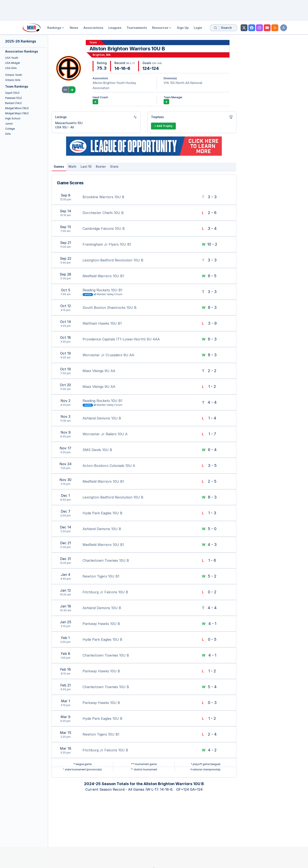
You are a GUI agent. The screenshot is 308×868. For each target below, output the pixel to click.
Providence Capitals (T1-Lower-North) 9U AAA (121, 339)
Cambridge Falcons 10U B (104, 229)
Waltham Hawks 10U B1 (102, 323)
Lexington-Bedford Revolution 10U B (113, 260)
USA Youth (12, 58)
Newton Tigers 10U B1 (101, 576)
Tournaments (137, 28)
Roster (101, 166)
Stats (114, 166)
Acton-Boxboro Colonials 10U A (109, 466)
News (74, 28)
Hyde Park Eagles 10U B (102, 513)
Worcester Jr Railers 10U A (105, 434)
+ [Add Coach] (95, 102)
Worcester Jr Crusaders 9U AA (108, 355)
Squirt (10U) (12, 93)
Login (198, 28)
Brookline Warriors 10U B (103, 197)
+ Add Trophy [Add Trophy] (163, 126)
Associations (93, 28)
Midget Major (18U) (17, 113)
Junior (9, 124)
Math (72, 166)
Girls (8, 134)
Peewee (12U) (13, 98)
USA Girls (11, 68)
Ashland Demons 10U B (102, 418)
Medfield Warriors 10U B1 (103, 276)
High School (13, 118)
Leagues (115, 28)
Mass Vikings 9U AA (99, 371)
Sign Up (183, 28)
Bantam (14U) (13, 103)
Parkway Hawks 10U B (101, 624)
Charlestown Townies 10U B (106, 560)
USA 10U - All (64, 127)
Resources (162, 28)
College (10, 129)
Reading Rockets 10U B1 (102, 290)
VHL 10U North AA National (183, 83)
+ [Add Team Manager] (166, 102)
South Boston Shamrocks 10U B (110, 308)
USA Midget (13, 63)
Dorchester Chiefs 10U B (103, 213)
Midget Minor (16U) (17, 108)
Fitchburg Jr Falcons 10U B (105, 592)
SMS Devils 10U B (97, 450)
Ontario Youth (14, 75)
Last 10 (86, 166)
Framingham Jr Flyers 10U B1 (107, 244)
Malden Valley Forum (110, 294)
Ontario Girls (13, 80)
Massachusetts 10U (69, 123)
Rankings (56, 28)
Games (59, 166)
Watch (88, 295)
